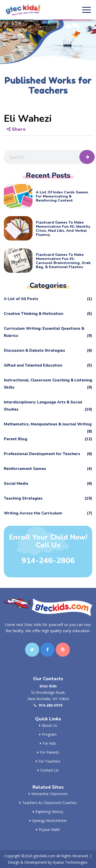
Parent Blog (48, 439)
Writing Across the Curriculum (48, 513)
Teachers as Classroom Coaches (48, 803)
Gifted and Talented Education (48, 365)
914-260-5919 (48, 705)
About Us (48, 725)
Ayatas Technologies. (70, 862)
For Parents (48, 752)
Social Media (48, 484)
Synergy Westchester (48, 821)
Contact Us (48, 770)
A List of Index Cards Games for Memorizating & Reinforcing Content (62, 196)
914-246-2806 (48, 561)
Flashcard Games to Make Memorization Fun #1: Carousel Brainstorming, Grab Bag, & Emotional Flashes (63, 261)
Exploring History (48, 812)
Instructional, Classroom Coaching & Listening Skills (48, 384)
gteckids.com (44, 856)
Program (48, 734)
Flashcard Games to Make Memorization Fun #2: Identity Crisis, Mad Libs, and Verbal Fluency (63, 229)
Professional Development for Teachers (48, 454)
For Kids (48, 743)
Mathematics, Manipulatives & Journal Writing (48, 425)
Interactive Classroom (48, 794)
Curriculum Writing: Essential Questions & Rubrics (48, 333)
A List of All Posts (48, 299)
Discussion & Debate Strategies (48, 350)
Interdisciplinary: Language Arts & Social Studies (48, 406)
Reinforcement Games (48, 469)
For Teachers (48, 761)
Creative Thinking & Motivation (48, 314)
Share (16, 129)
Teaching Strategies (48, 498)
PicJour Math (48, 829)
